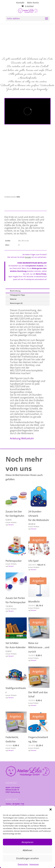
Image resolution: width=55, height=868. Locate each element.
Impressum (34, 864)
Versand (11, 525)
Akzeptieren (27, 842)
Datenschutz (23, 864)
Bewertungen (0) (16, 303)
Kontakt (20, 3)
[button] (51, 809)
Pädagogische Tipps (17, 295)
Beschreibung (15, 291)
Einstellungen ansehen (28, 858)
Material (13, 299)
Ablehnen (27, 850)
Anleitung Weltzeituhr (22, 438)
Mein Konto (33, 3)
